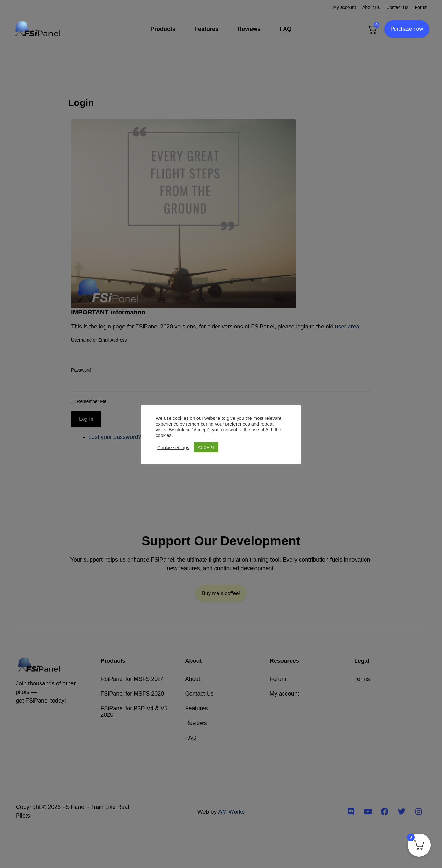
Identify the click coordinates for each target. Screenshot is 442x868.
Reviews (249, 29)
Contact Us (397, 7)
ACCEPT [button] (206, 447)
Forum (421, 7)
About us (371, 7)
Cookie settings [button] (173, 448)
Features (206, 29)
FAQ (286, 29)
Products (163, 29)
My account (344, 7)
